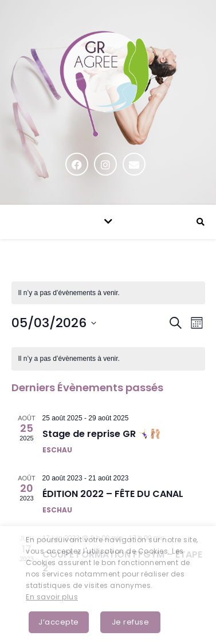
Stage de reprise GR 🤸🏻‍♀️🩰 (102, 434)
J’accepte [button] (59, 622)
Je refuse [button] (131, 622)
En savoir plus (52, 597)
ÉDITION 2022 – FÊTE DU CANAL (113, 494)
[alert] (108, 359)
